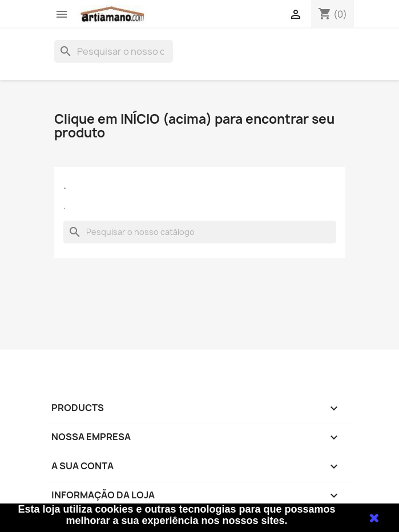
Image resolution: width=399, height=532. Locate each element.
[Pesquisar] (114, 51)
